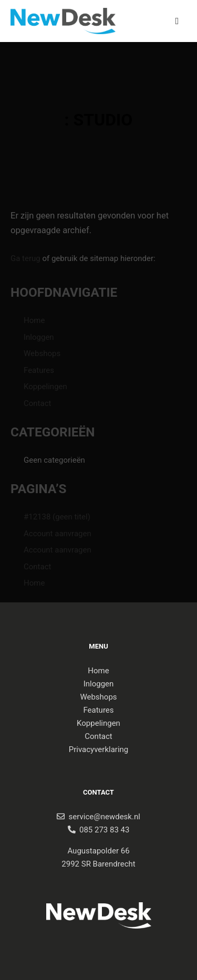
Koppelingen (45, 387)
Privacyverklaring (99, 749)
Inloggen (39, 337)
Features (39, 370)
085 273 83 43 (104, 830)
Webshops (42, 353)
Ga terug (25, 258)
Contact (37, 403)
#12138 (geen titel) (57, 517)
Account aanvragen (58, 534)
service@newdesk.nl (105, 817)
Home (34, 320)
